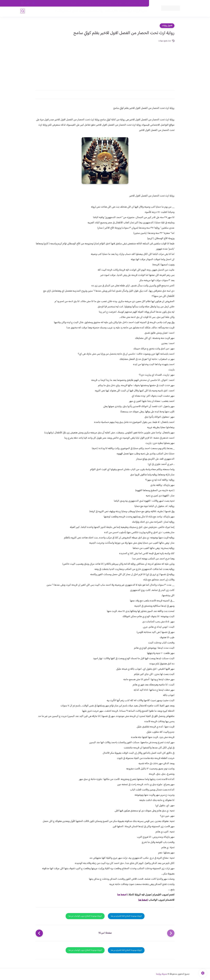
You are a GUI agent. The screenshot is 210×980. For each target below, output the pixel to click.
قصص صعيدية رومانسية (66, 12)
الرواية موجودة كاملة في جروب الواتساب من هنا (85, 916)
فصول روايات (167, 26)
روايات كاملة (125, 12)
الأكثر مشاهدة (110, 12)
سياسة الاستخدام (105, 3)
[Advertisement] (105, 64)
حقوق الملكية (130, 3)
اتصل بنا (142, 3)
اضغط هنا (122, 895)
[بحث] (23, 12)
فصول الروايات (139, 12)
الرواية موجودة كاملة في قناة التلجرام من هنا (126, 916)
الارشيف (73, 3)
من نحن (118, 3)
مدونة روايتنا (162, 974)
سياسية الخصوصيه (87, 3)
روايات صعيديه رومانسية (91, 12)
